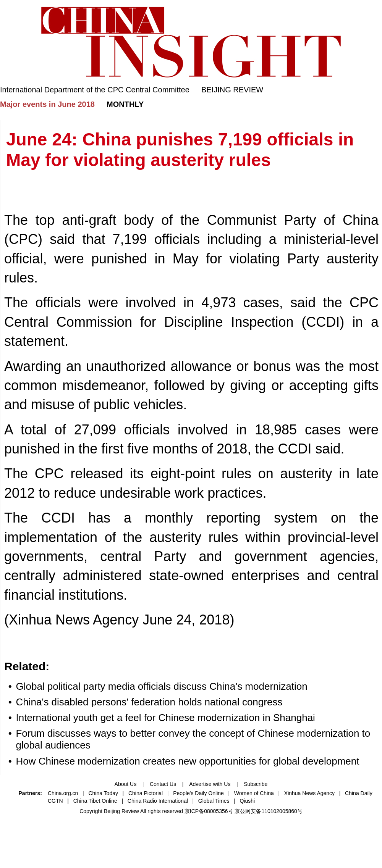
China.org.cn (63, 793)
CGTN (55, 801)
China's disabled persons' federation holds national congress (149, 702)
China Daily (359, 793)
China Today (103, 793)
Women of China (254, 793)
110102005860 (279, 811)
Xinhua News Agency (309, 793)
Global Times (214, 801)
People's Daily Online (198, 793)
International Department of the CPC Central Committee (95, 90)
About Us (126, 784)
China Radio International (158, 801)
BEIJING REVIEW (232, 90)
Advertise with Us (210, 784)
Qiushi (248, 801)
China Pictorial (146, 793)
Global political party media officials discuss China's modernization (161, 686)
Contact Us (163, 784)
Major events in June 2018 (47, 104)
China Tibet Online (95, 801)
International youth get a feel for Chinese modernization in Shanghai (165, 718)
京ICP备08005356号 (209, 811)
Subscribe (256, 784)
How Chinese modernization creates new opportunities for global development (187, 761)
